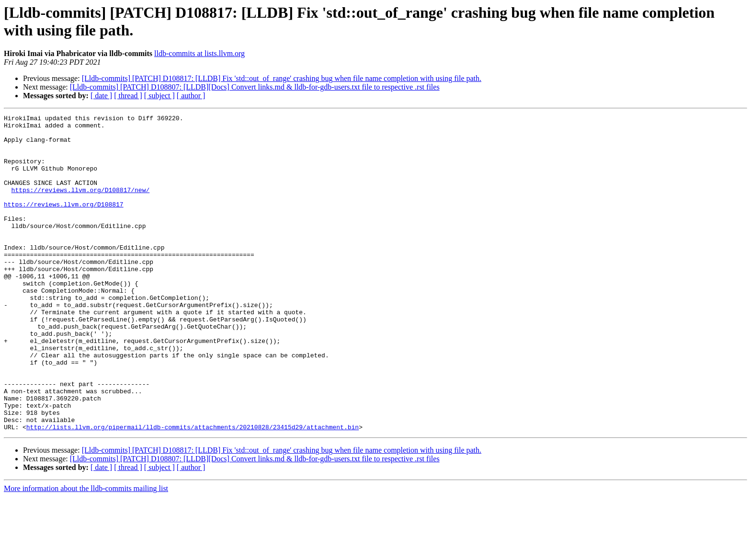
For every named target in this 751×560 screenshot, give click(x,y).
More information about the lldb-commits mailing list (86, 552)
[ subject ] (159, 96)
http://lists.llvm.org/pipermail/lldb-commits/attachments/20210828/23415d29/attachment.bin (193, 490)
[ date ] (101, 96)
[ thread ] (128, 96)
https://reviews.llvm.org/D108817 (64, 223)
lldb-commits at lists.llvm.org (199, 53)
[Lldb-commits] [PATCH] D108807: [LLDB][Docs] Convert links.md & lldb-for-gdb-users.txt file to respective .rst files (255, 87)
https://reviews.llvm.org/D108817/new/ (81, 206)
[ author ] (191, 96)
